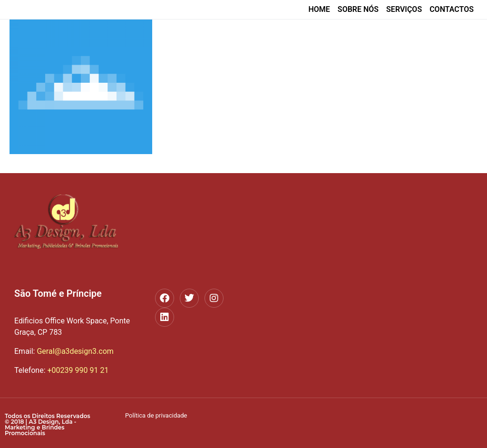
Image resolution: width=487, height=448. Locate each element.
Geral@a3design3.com (64, 351)
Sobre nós (358, 9)
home (319, 9)
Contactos (452, 9)
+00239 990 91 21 (78, 370)
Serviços (404, 9)
